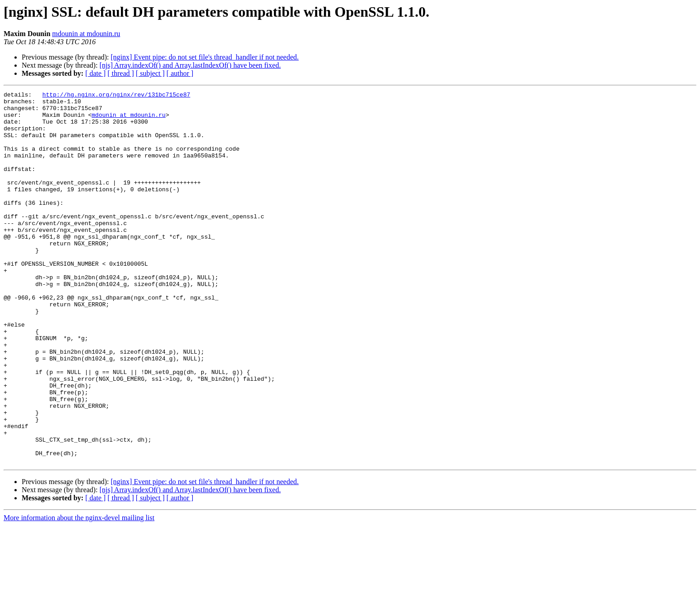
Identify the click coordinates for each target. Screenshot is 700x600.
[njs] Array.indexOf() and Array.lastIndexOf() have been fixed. (190, 65)
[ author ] (180, 73)
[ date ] (95, 73)
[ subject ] (150, 73)
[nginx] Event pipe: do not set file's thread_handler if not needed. (205, 57)
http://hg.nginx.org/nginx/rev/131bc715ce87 (116, 96)
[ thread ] (121, 73)
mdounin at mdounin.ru (86, 34)
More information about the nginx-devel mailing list (79, 592)
